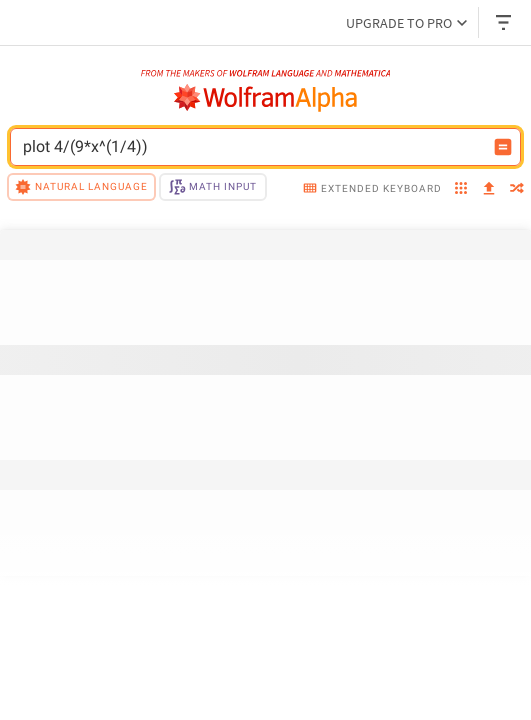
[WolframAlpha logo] (266, 98)
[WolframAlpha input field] (252, 147)
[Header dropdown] (505, 22)
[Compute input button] (503, 147)
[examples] (461, 190)
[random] (517, 190)
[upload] (489, 189)
